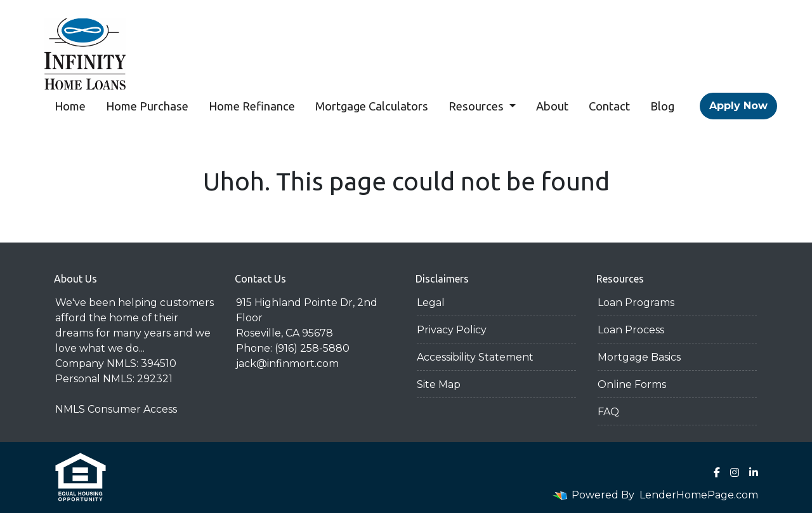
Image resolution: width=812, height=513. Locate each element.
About (552, 106)
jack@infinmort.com (287, 363)
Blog (662, 106)
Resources (477, 106)
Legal (431, 303)
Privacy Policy (452, 330)
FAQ (608, 412)
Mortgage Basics (639, 357)
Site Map (439, 384)
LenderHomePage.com (699, 495)
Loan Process (631, 330)
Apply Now (738, 106)
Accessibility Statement (475, 357)
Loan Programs (636, 303)
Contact (609, 106)
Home (70, 106)
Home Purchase (147, 106)
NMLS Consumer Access (116, 409)
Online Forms (632, 384)
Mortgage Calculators (372, 106)
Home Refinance (252, 106)
